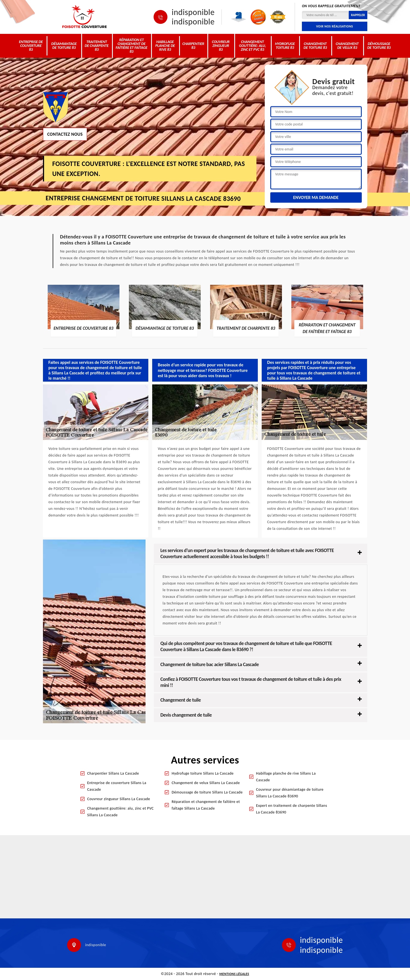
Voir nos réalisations (334, 26)
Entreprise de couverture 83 (31, 46)
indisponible (193, 12)
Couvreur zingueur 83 (221, 46)
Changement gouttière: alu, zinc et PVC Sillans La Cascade (121, 812)
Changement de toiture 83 (315, 46)
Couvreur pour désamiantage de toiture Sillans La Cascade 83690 (290, 793)
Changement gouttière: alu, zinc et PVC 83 (252, 46)
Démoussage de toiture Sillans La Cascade (207, 792)
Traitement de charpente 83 (97, 46)
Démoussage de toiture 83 (379, 46)
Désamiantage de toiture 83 (64, 46)
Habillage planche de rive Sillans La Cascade (286, 777)
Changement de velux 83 (347, 46)
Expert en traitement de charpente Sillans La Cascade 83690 (292, 809)
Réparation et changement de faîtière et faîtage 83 (131, 46)
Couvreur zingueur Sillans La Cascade (119, 799)
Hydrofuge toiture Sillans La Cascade (203, 773)
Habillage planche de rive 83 (165, 46)
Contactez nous (65, 134)
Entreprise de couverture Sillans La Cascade (117, 786)
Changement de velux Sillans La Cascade (206, 783)
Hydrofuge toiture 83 (285, 46)
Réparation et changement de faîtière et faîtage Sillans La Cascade (206, 805)
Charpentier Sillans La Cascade (113, 773)
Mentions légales (234, 974)
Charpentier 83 (193, 46)
